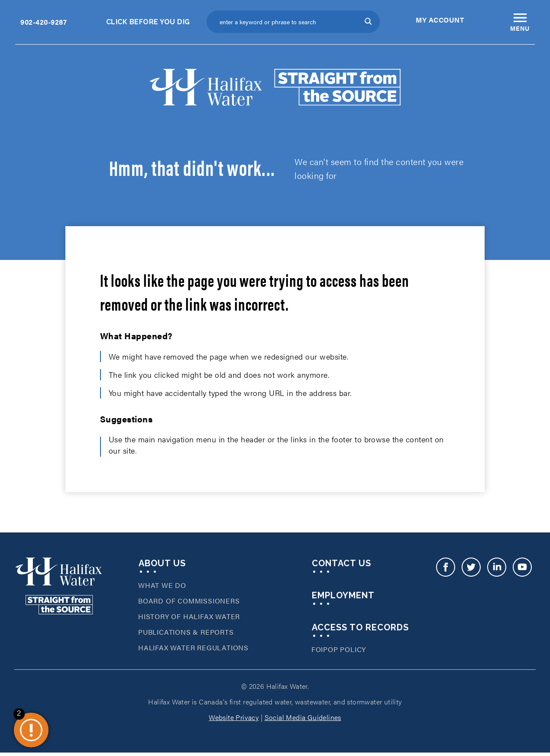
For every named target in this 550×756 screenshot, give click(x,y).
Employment (343, 598)
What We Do (162, 588)
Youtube (522, 575)
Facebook (445, 575)
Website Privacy (234, 720)
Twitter (471, 575)
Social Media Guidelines (303, 720)
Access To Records (360, 630)
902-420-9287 (44, 22)
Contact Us (341, 566)
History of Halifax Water (189, 619)
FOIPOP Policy (339, 652)
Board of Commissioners (189, 603)
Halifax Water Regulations (193, 650)
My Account (440, 20)
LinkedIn (497, 575)
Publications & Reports (186, 634)
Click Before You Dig (148, 22)
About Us (162, 566)
